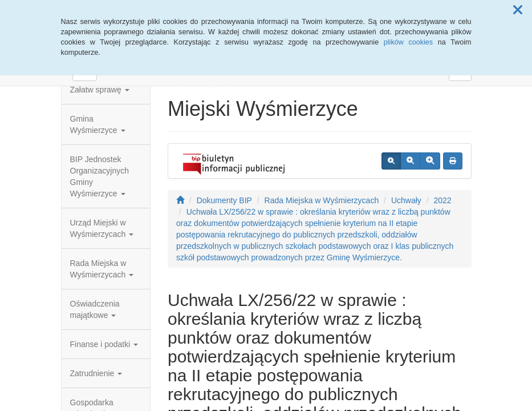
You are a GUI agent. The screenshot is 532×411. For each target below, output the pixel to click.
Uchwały (406, 200)
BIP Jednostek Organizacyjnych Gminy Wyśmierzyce (100, 176)
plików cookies (408, 42)
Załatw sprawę (100, 90)
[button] (518, 10)
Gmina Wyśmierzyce (98, 124)
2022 (442, 200)
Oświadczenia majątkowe (95, 309)
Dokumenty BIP (224, 200)
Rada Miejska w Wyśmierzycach (102, 269)
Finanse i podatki (104, 344)
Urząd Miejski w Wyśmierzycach (102, 228)
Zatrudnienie (96, 373)
